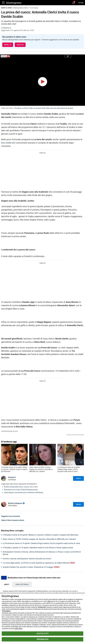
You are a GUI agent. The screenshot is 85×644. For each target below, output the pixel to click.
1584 (49, 601)
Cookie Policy (18, 629)
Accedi (81, 3)
